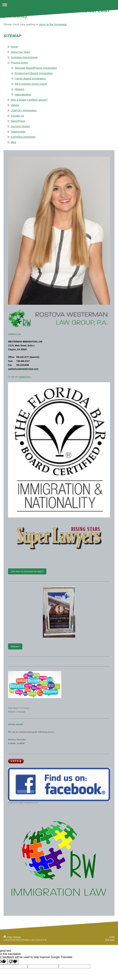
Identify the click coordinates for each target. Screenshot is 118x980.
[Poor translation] (13, 962)
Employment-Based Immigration (34, 73)
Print (8, 937)
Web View (110, 940)
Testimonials (18, 132)
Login (112, 937)
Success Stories (20, 126)
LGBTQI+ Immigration (24, 110)
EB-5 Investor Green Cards (31, 84)
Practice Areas (19, 63)
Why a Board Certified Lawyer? (29, 100)
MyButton (15, 646)
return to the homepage (53, 24)
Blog (14, 142)
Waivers (20, 89)
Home (14, 47)
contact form (25, 377)
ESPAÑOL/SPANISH (23, 137)
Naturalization (23, 94)
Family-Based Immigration (30, 78)
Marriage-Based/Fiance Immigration (36, 68)
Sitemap (17, 937)
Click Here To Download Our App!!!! (27, 571)
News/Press (18, 121)
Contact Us (17, 116)
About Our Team (21, 52)
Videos (15, 105)
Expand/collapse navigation (59, 5)
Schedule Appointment (24, 57)
